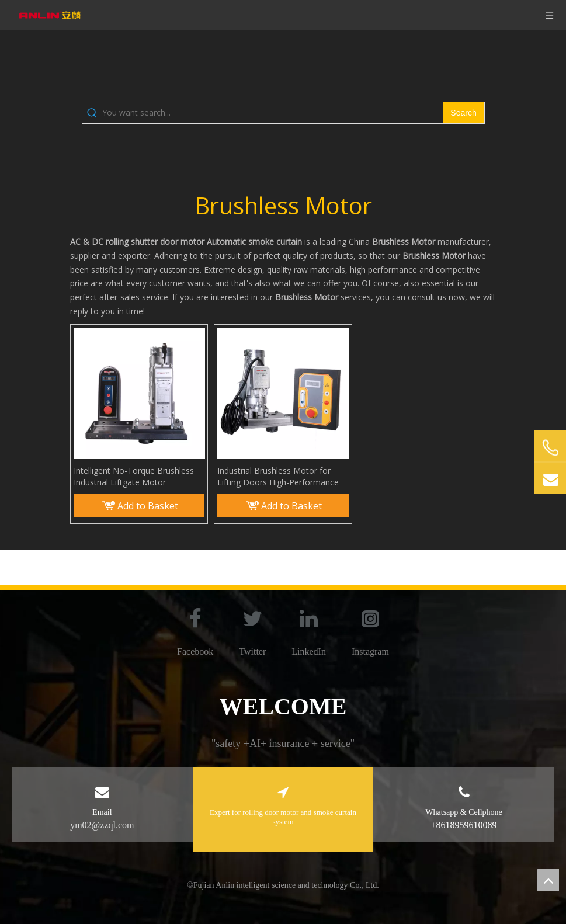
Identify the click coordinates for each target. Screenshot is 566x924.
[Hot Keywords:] (464, 113)
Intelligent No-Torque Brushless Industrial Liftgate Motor (134, 476)
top (548, 880)
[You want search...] (273, 113)
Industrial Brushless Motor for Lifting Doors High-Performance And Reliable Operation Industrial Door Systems (279, 477)
